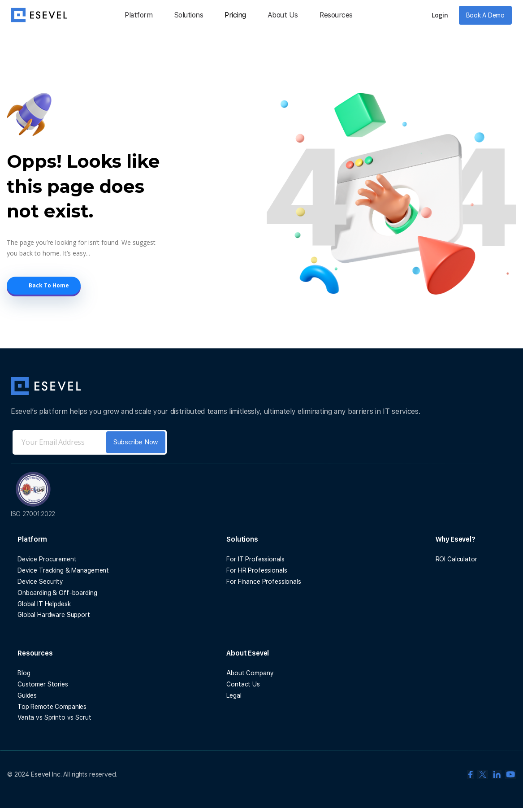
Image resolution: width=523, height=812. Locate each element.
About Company (250, 673)
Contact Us (243, 684)
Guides (27, 695)
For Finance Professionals (264, 582)
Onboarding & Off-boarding (57, 593)
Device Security (40, 582)
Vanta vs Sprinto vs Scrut (54, 717)
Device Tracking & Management (63, 570)
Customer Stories (43, 684)
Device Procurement (47, 559)
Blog (24, 673)
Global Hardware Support (54, 615)
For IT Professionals (255, 559)
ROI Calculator (456, 559)
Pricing (235, 15)
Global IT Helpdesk (44, 604)
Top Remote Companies (52, 707)
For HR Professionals (257, 570)
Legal (234, 695)
